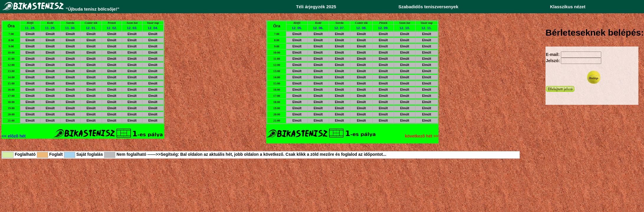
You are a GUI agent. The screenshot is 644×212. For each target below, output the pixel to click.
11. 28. (30, 28)
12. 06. (318, 28)
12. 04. (153, 28)
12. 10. (405, 28)
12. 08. (362, 28)
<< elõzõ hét (14, 136)
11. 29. (50, 28)
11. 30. (70, 28)
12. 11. (427, 28)
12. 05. (297, 28)
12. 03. (132, 28)
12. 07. (339, 28)
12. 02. (112, 28)
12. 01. (91, 28)
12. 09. (383, 28)
